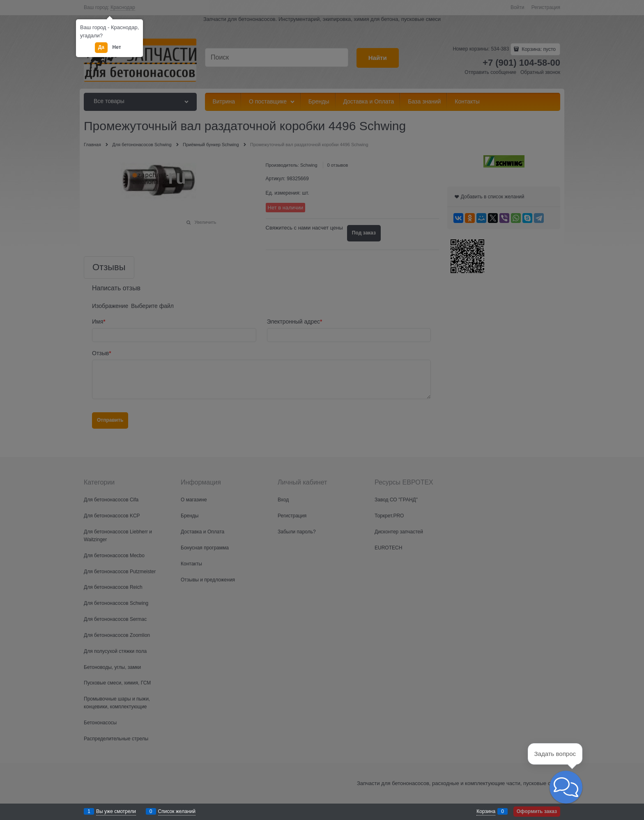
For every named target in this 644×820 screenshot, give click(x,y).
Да (101, 47)
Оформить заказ (537, 811)
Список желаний (177, 811)
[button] (566, 787)
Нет (117, 47)
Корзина (486, 811)
